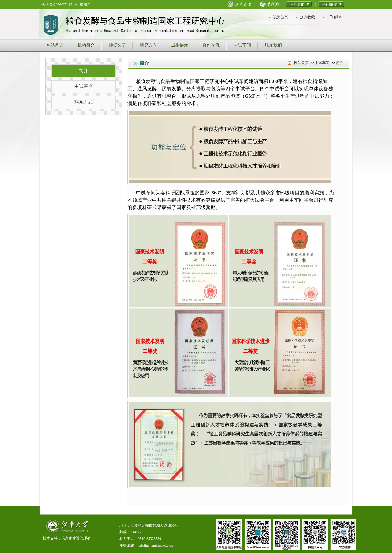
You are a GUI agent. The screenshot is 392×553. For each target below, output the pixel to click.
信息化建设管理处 (76, 538)
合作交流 (211, 45)
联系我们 (273, 45)
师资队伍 (117, 45)
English (336, 17)
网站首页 (55, 45)
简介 (84, 70)
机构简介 (86, 45)
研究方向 (149, 45)
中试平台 (84, 86)
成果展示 (180, 45)
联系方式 (84, 102)
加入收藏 (307, 17)
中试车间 (242, 45)
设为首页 (281, 17)
